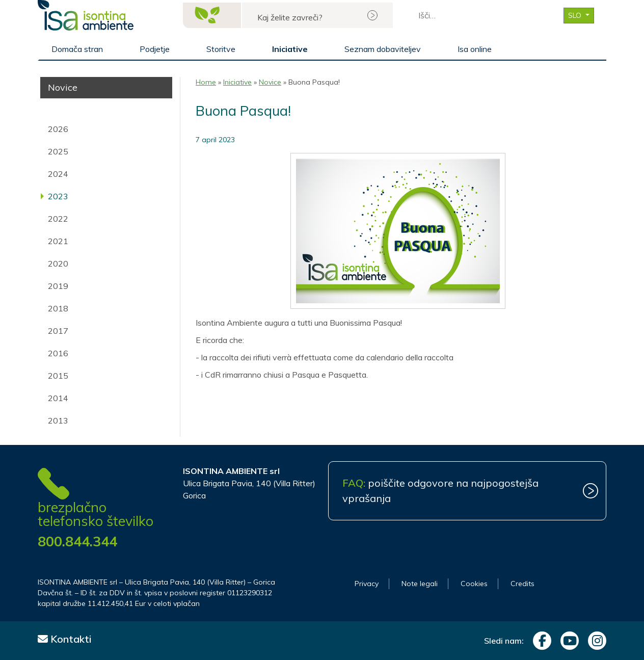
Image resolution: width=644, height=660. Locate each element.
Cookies (474, 584)
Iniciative (290, 49)
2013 (58, 420)
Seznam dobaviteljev (383, 49)
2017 (58, 331)
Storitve (221, 49)
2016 (58, 353)
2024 (58, 174)
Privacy (367, 584)
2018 (58, 308)
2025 (58, 151)
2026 (58, 129)
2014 (58, 398)
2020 (58, 263)
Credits (522, 584)
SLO (576, 15)
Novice (270, 82)
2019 (58, 286)
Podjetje (155, 49)
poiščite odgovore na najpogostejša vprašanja (440, 491)
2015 (58, 376)
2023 (58, 196)
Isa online (475, 49)
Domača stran (77, 49)
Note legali (420, 584)
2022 (58, 219)
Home (206, 82)
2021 (58, 241)
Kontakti (65, 639)
